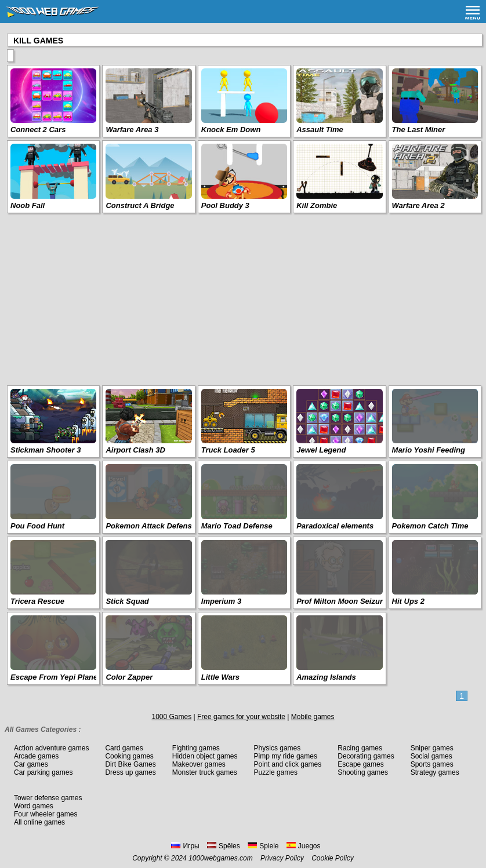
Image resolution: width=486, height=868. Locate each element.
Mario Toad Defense (237, 526)
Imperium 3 (221, 601)
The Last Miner (419, 130)
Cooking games (129, 756)
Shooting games (363, 772)
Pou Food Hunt (37, 526)
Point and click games (288, 764)
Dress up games (130, 772)
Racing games (360, 748)
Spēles (224, 846)
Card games (124, 748)
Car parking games (43, 772)
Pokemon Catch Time (430, 526)
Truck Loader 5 (228, 450)
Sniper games (432, 748)
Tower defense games (48, 798)
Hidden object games (205, 756)
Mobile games (313, 717)
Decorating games (366, 756)
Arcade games (36, 756)
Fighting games (196, 748)
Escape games (360, 764)
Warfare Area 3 (132, 130)
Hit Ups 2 (408, 601)
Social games (431, 756)
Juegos (304, 846)
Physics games (278, 748)
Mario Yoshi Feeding (429, 450)
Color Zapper (129, 677)
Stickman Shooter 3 (46, 450)
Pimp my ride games (286, 756)
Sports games (432, 764)
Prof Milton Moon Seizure (342, 601)
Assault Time (320, 130)
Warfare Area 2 (418, 205)
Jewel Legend (321, 450)
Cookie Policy (333, 858)
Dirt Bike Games (130, 764)
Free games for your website (241, 717)
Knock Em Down (231, 130)
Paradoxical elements (335, 526)
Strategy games (435, 772)
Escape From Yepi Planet (55, 677)
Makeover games (199, 764)
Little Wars (220, 677)
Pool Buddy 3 (225, 205)
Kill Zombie (317, 205)
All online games (39, 822)
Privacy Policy (282, 858)
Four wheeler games (46, 814)
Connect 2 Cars (38, 130)
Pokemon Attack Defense (151, 526)
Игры (185, 846)
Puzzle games (276, 772)
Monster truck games (205, 772)
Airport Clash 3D (135, 450)
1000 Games (171, 717)
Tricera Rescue (37, 601)
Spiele (263, 846)
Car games (31, 764)
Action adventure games (51, 748)
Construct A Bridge (140, 205)
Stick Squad (127, 601)
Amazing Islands (326, 677)
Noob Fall (28, 205)
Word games (34, 806)
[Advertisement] (243, 298)
